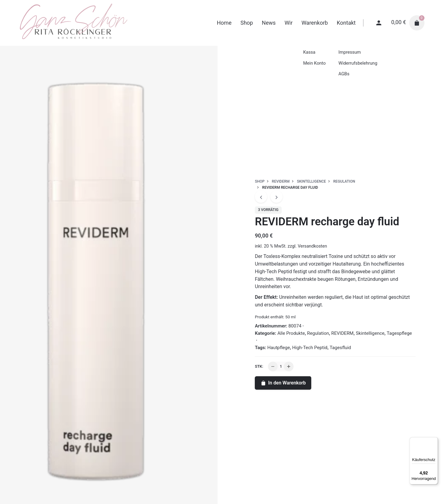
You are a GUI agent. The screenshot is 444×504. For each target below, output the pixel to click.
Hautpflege (279, 348)
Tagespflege (399, 333)
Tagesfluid (340, 348)
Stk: (259, 366)
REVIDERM (343, 333)
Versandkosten (312, 246)
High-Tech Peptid (310, 348)
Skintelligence (370, 333)
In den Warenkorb (283, 383)
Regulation (318, 333)
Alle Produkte (291, 333)
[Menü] (434, 441)
